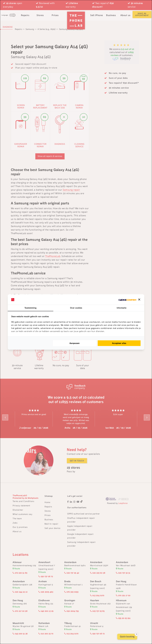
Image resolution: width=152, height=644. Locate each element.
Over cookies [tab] (76, 308)
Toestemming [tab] (30, 308)
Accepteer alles (119, 343)
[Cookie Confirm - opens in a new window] (127, 300)
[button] (139, 299)
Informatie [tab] (121, 308)
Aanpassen (75, 343)
